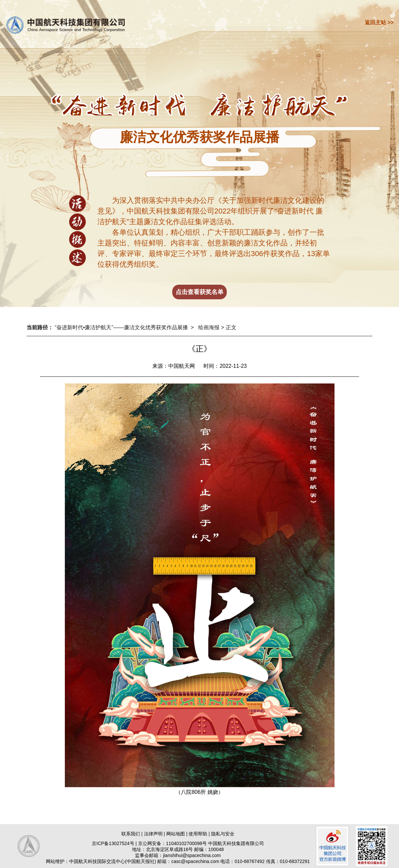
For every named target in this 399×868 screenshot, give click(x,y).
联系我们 (131, 834)
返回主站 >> (379, 22)
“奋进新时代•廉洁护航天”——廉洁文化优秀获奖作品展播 (121, 327)
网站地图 (176, 834)
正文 (231, 327)
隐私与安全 (223, 834)
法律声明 (153, 834)
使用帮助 (198, 834)
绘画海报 (209, 327)
